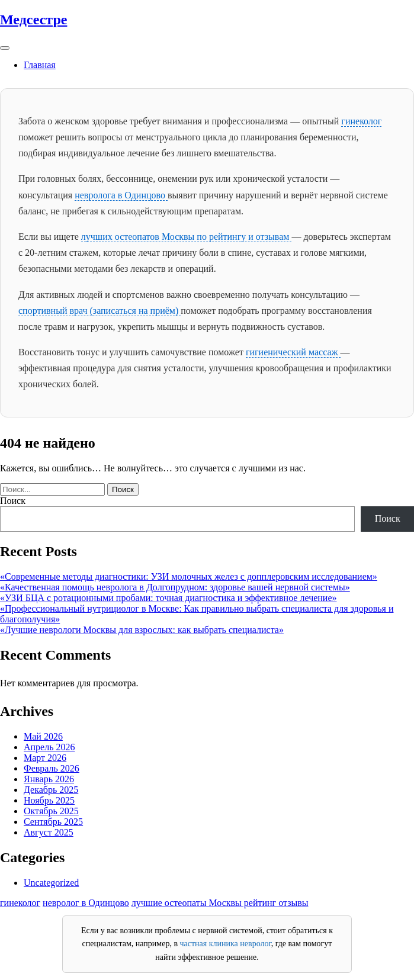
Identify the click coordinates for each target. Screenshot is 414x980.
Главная (40, 65)
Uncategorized (51, 883)
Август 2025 (49, 832)
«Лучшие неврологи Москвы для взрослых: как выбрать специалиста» (142, 630)
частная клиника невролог (226, 944)
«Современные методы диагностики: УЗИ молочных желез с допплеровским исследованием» (189, 576)
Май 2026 (43, 736)
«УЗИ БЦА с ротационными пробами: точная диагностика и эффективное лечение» (169, 598)
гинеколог (361, 121)
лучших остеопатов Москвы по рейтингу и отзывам (187, 237)
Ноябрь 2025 (49, 800)
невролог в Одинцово (86, 903)
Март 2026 (45, 758)
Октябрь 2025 (51, 811)
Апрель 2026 (49, 747)
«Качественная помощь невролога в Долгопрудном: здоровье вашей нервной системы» (175, 587)
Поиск (13, 501)
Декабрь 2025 (51, 790)
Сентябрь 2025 (53, 822)
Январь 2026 (49, 779)
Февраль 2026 (52, 768)
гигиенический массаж (293, 352)
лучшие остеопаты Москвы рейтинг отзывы (220, 903)
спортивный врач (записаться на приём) (100, 311)
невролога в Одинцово (121, 195)
